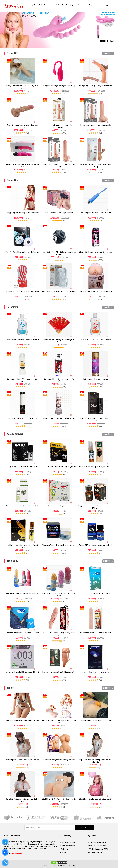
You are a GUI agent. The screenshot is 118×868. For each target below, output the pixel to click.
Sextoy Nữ (12, 53)
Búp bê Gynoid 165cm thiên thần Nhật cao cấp (23, 760)
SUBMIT (84, 827)
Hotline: (14, 853)
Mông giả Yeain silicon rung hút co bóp (59, 213)
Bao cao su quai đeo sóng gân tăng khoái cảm (59, 672)
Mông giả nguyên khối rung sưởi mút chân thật (23, 213)
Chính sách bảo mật (68, 846)
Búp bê (10, 688)
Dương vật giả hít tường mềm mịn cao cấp (96, 125)
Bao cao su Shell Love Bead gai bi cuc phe (96, 672)
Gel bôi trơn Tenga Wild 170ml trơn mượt (23, 418)
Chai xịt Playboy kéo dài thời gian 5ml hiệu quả (23, 467)
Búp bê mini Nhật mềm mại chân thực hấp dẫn (96, 291)
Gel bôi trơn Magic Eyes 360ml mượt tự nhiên (59, 418)
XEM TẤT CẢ (108, 53)
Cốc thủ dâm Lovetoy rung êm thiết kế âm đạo (96, 252)
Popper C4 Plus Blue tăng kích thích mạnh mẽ (96, 545)
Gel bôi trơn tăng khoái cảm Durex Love (96, 379)
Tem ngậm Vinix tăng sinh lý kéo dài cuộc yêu (59, 506)
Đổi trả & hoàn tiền (96, 853)
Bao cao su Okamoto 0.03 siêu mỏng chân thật (23, 672)
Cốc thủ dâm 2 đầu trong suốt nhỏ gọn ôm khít (59, 291)
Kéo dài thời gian (15, 434)
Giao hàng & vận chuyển (98, 842)
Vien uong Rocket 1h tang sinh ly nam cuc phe (59, 545)
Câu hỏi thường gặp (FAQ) (98, 849)
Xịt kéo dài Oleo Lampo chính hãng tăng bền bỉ (59, 467)
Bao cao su (12, 561)
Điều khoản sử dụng (68, 842)
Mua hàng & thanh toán (98, 846)
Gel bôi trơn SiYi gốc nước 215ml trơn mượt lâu (23, 340)
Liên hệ (64, 853)
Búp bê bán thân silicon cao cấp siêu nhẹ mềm (96, 799)
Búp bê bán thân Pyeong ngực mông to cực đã (22, 720)
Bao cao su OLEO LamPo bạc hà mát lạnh (95, 593)
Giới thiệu (64, 849)
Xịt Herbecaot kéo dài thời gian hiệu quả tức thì (22, 506)
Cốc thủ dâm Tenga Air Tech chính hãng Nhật (23, 291)
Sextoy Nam (13, 180)
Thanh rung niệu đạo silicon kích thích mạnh (95, 213)
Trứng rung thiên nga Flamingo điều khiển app (59, 86)
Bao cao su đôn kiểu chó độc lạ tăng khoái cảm (22, 593)
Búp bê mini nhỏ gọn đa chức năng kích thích (59, 760)
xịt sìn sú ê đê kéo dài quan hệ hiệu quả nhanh (96, 467)
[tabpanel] (59, 28)
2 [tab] (60, 45)
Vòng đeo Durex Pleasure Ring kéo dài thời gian (23, 252)
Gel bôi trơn (12, 307)
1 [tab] (58, 45)
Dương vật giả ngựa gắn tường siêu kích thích (96, 86)
